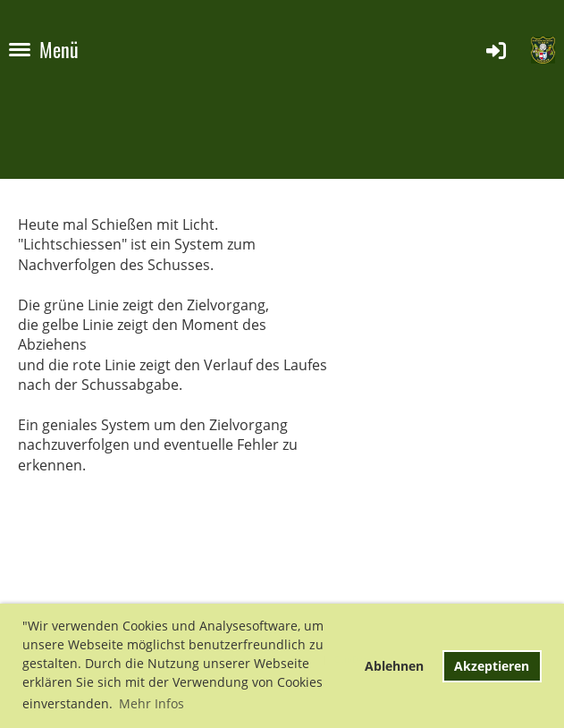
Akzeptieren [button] (492, 666)
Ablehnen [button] (394, 666)
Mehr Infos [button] (152, 703)
